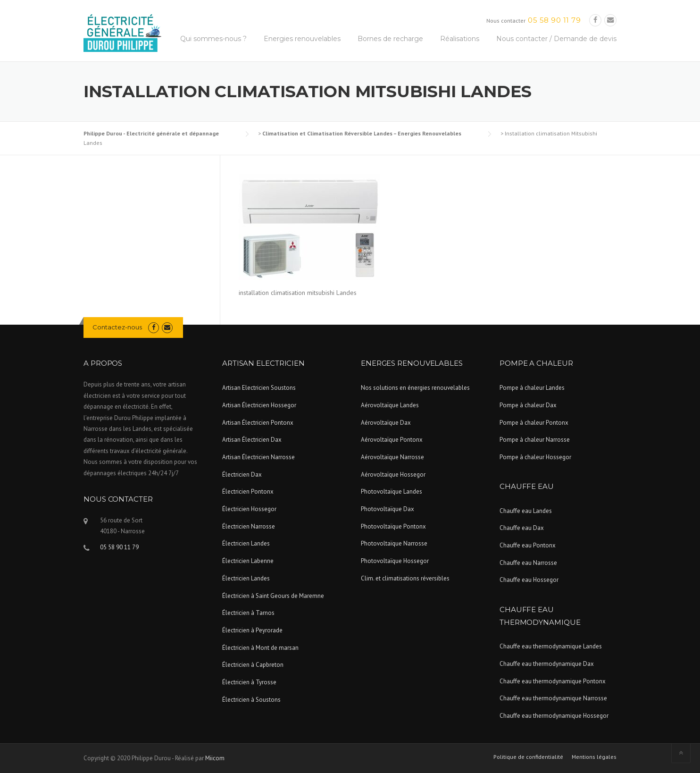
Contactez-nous (117, 327)
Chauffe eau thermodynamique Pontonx (553, 681)
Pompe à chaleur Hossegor (535, 457)
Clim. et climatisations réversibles (405, 578)
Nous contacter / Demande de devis (556, 39)
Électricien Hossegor (249, 509)
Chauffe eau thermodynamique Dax (547, 664)
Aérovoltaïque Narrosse (392, 457)
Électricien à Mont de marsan (260, 648)
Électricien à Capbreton (253, 665)
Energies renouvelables (302, 39)
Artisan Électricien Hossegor (259, 405)
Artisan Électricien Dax (252, 440)
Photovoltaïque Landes (392, 492)
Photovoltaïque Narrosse (394, 543)
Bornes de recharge (390, 39)
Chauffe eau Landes (526, 511)
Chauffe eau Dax (522, 528)
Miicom (215, 758)
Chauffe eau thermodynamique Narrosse (553, 698)
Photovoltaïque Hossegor (395, 561)
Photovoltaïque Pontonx (393, 526)
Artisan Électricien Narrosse (258, 457)
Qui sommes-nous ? (213, 39)
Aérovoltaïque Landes (390, 405)
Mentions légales (594, 757)
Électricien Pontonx (248, 492)
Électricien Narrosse (249, 526)
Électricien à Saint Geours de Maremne (273, 596)
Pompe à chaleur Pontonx (534, 423)
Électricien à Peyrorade (252, 630)
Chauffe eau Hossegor (529, 580)
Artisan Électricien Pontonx (258, 423)
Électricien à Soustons (251, 700)
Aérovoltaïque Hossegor (393, 475)
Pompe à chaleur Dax (528, 405)
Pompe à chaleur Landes (532, 388)
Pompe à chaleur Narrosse (535, 440)
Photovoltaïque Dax (387, 509)
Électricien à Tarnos (248, 613)
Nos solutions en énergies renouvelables (415, 388)
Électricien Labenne (248, 561)
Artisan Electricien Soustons (259, 388)
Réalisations (460, 39)
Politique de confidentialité (528, 757)
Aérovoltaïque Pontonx (392, 440)
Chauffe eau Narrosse (528, 563)
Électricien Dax (242, 475)
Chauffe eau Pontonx (528, 545)
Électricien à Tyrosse (249, 682)
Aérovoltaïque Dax (386, 423)
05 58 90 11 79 (554, 20)
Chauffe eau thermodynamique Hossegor (554, 716)
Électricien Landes (246, 543)
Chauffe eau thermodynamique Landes (551, 646)
